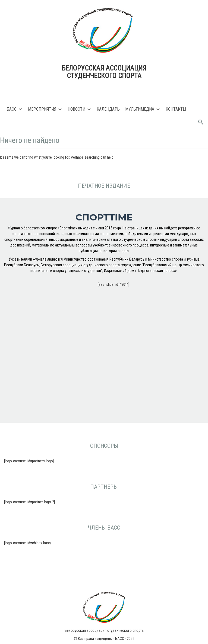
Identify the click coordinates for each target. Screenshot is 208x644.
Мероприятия (45, 109)
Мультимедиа (143, 109)
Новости (79, 109)
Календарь (108, 109)
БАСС (15, 109)
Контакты (176, 109)
